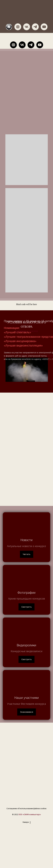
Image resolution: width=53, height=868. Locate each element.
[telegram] (35, 27)
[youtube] (44, 27)
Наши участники (27, 698)
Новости (26, 540)
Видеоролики (26, 645)
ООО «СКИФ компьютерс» (30, 814)
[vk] (27, 27)
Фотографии (26, 592)
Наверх (27, 822)
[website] (9, 27)
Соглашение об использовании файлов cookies (26, 809)
